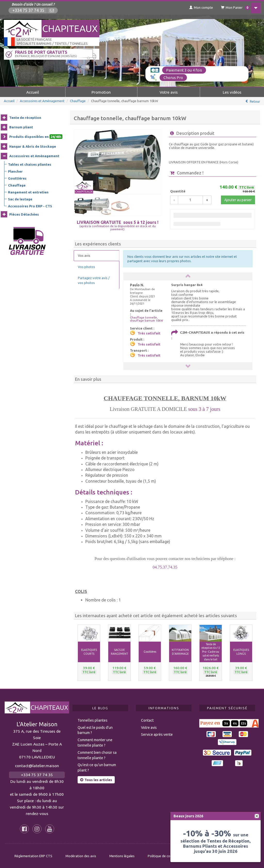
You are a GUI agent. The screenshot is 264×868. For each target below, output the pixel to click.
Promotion (101, 92)
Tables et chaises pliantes (30, 164)
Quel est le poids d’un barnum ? (95, 730)
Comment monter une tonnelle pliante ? (95, 742)
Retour (255, 101)
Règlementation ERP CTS (33, 855)
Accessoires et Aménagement (42, 100)
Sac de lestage (20, 199)
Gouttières (17, 178)
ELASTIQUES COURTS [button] (89, 651)
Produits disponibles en (36, 136)
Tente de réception (25, 117)
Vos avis (84, 255)
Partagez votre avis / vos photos (94, 280)
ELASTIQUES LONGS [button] (241, 651)
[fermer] (257, 816)
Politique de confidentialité (168, 855)
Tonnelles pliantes (93, 720)
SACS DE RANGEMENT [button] (119, 651)
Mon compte (196, 7)
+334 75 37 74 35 (29, 10)
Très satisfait (149, 333)
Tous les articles (96, 779)
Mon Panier (231, 8)
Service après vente (157, 734)
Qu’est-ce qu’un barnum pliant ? (97, 767)
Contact (147, 720)
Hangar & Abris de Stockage (33, 146)
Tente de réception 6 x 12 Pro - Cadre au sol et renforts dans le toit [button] (211, 651)
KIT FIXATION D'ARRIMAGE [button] (180, 651)
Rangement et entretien (28, 192)
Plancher (15, 171)
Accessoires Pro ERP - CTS (30, 206)
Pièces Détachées (24, 214)
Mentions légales (122, 855)
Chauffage (78, 100)
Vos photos (86, 266)
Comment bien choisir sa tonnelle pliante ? (97, 755)
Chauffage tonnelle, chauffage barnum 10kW (146, 318)
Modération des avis (81, 855)
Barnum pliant (21, 127)
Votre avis (169, 92)
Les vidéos (232, 92)
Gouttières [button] (150, 651)
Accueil (33, 92)
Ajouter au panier (238, 199)
